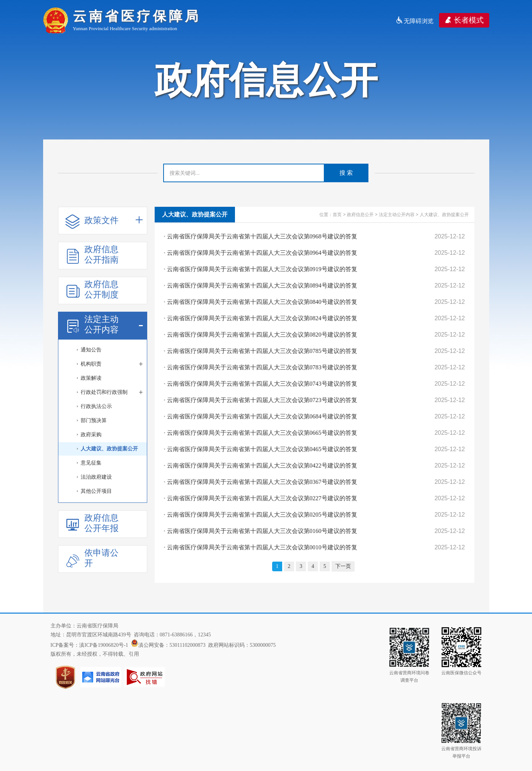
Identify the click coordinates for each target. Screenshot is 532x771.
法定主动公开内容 (104, 325)
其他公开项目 (96, 491)
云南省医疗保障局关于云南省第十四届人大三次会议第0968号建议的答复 (262, 236)
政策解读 (91, 378)
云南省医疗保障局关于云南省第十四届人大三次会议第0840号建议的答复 (262, 302)
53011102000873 (188, 645)
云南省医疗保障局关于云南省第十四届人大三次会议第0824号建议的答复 (262, 318)
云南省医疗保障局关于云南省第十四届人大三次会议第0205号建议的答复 (262, 515)
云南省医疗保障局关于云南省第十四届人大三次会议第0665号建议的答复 (262, 433)
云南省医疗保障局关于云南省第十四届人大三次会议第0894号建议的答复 (262, 285)
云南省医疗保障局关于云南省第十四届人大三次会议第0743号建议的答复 (262, 384)
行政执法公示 (96, 406)
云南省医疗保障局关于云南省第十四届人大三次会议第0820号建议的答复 (262, 335)
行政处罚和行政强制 (112, 392)
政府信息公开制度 (92, 290)
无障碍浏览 (415, 21)
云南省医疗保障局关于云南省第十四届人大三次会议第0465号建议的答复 (262, 449)
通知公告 (91, 350)
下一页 (343, 566)
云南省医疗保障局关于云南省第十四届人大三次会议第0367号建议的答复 (262, 482)
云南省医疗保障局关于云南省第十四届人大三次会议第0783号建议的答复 (262, 367)
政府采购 (91, 435)
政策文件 (104, 221)
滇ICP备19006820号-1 (104, 645)
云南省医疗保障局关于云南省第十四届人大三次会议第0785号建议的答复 (262, 351)
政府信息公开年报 (92, 523)
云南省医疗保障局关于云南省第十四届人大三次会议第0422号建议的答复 (262, 465)
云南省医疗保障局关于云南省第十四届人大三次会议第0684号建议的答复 (262, 416)
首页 (337, 215)
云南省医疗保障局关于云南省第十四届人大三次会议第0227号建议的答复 (262, 498)
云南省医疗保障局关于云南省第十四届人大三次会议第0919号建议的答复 (262, 269)
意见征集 (91, 463)
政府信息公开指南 (92, 255)
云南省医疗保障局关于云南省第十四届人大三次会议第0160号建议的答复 (262, 531)
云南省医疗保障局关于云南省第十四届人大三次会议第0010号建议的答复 (262, 547)
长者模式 (464, 20)
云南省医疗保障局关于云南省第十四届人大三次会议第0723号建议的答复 (262, 400)
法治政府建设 (96, 477)
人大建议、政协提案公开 (109, 449)
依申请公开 (92, 558)
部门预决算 (94, 420)
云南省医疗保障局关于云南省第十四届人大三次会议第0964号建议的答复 (262, 253)
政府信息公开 (360, 215)
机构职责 (112, 364)
